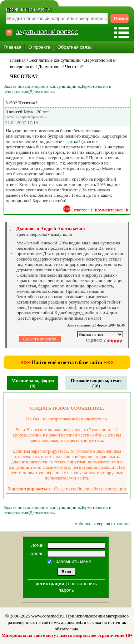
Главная (12, 47)
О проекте (39, 47)
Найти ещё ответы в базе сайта (67, 362)
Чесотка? (74, 66)
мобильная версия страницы (103, 523)
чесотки (78, 158)
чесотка (71, 141)
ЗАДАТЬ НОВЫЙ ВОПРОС (47, 32)
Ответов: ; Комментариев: (100, 210)
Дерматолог (50, 66)
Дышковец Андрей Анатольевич (51, 228)
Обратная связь (75, 47)
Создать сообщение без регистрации (90, 489)
